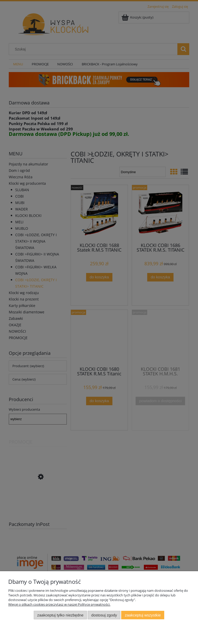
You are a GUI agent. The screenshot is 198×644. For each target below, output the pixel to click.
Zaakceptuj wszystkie (143, 615)
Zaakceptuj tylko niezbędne (60, 615)
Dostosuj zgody (104, 615)
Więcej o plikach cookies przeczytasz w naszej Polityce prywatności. (59, 604)
